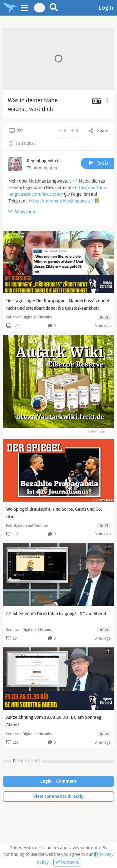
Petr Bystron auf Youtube (27, 526)
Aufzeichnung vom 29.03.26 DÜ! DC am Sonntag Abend (54, 721)
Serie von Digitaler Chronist (29, 317)
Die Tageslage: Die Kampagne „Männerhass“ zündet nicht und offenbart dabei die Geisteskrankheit (58, 305)
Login (106, 8)
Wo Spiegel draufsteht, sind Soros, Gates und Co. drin (54, 513)
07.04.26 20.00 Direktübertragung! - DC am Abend (56, 614)
